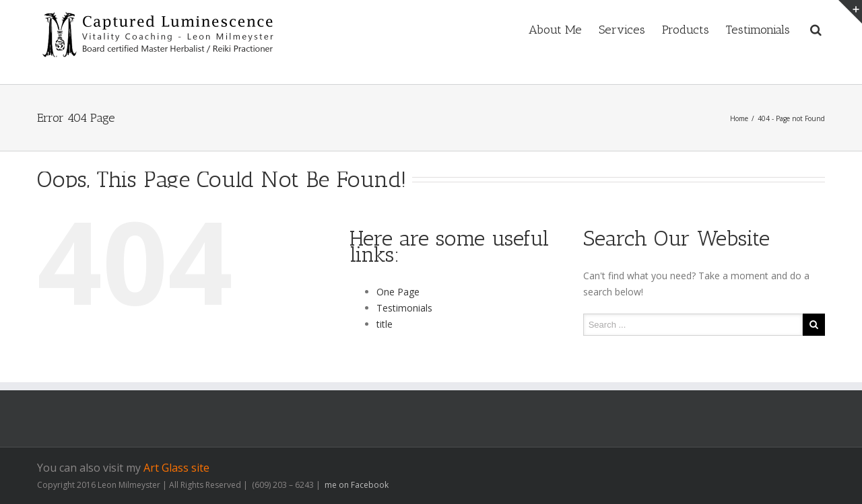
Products (686, 30)
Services (622, 30)
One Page (398, 292)
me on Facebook (356, 485)
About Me (555, 30)
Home (739, 118)
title (385, 324)
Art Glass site (176, 468)
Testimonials (758, 30)
